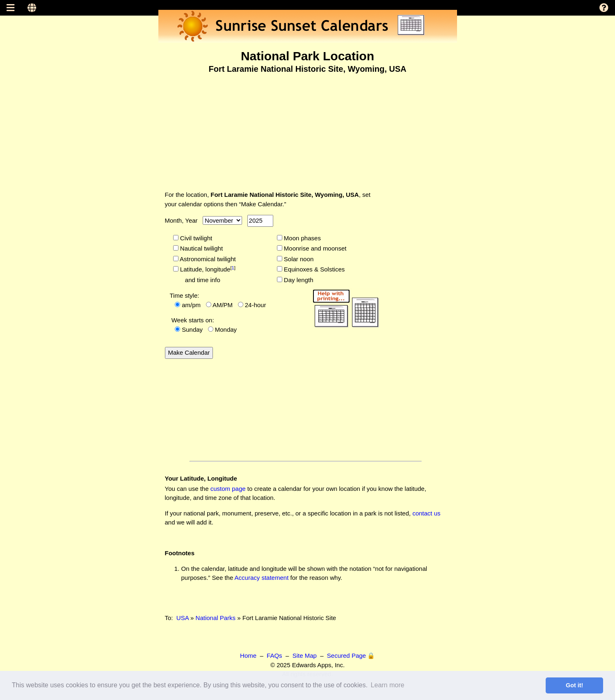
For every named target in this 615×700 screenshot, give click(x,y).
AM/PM (223, 305)
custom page (228, 489)
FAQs (274, 656)
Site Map (305, 656)
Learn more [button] (388, 685)
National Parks (216, 618)
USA (183, 618)
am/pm (191, 305)
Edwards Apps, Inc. (318, 665)
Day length (298, 280)
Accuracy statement (262, 578)
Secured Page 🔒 (351, 656)
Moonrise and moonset (314, 248)
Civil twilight (195, 238)
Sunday (192, 329)
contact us (426, 513)
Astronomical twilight (207, 259)
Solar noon (298, 259)
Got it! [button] (574, 685)
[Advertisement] (308, 127)
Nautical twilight (201, 248)
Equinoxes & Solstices (314, 269)
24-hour (256, 305)
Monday (226, 329)
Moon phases (302, 238)
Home (248, 656)
